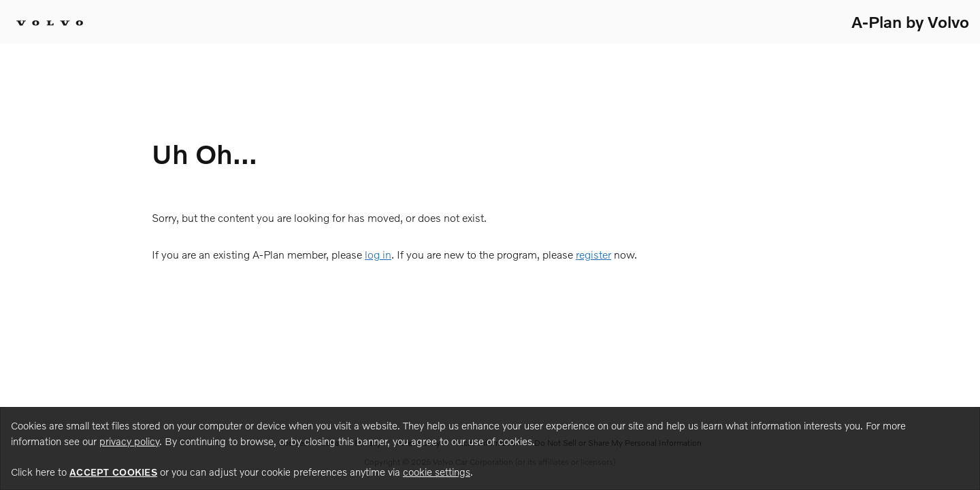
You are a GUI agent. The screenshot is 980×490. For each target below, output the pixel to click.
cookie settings (437, 472)
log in (378, 254)
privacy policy (129, 441)
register (593, 254)
